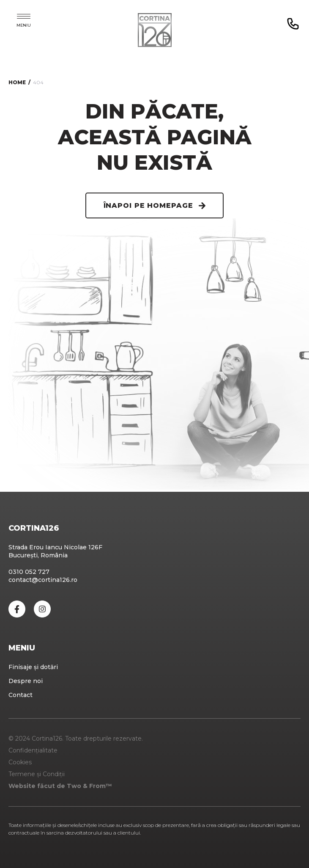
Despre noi (26, 681)
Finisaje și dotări (33, 667)
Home (17, 82)
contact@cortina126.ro (43, 580)
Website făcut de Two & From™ (60, 786)
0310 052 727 (29, 572)
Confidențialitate (33, 750)
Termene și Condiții (37, 774)
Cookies (20, 762)
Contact (21, 695)
